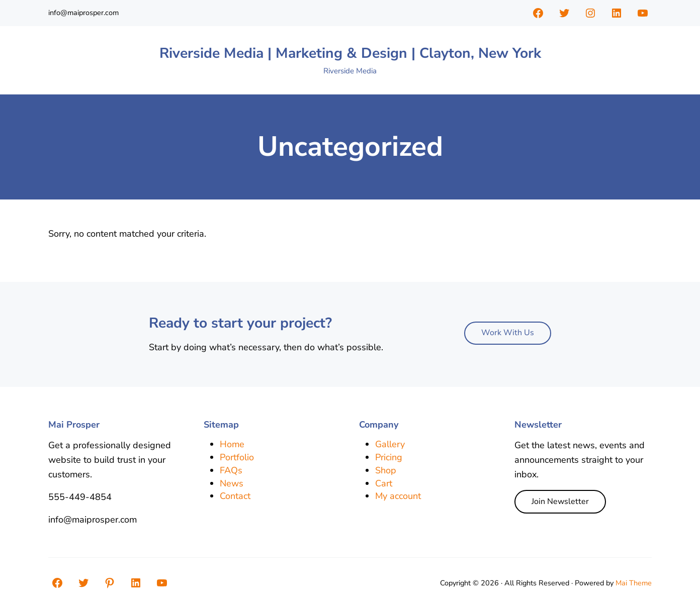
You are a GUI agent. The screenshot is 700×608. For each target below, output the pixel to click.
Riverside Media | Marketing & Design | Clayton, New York (350, 53)
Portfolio (237, 457)
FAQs (231, 470)
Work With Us (508, 333)
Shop (386, 470)
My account (398, 496)
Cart (384, 483)
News (232, 483)
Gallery (390, 444)
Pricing (389, 457)
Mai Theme (634, 583)
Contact (235, 496)
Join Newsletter (560, 501)
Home (232, 444)
